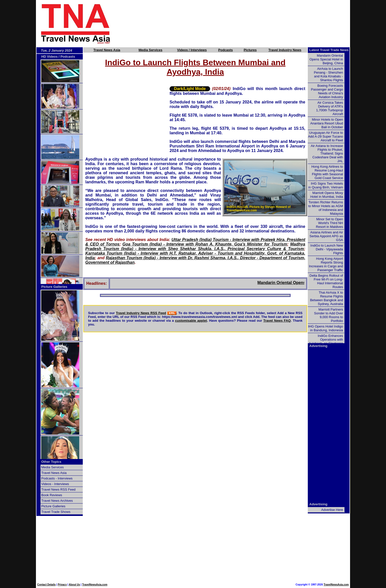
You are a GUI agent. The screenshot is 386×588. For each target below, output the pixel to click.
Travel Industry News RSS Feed (141, 313)
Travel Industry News (285, 50)
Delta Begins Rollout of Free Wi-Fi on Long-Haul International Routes (326, 281)
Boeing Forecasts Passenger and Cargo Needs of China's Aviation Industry (327, 91)
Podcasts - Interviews (57, 478)
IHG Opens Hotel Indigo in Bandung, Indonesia (326, 328)
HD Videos (49, 57)
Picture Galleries (54, 287)
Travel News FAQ (277, 321)
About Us (74, 585)
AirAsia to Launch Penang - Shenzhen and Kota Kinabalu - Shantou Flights (328, 74)
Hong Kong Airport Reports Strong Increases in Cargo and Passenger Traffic (326, 264)
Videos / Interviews (192, 50)
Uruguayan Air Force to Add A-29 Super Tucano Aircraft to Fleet (326, 136)
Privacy (62, 585)
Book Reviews (52, 495)
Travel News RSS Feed (58, 489)
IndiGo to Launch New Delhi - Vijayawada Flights (327, 249)
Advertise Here (332, 510)
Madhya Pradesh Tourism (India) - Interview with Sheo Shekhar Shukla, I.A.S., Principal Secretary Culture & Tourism (195, 246)
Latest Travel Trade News (329, 50)
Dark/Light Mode (190, 89)
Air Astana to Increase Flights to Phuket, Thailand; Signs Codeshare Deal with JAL (327, 153)
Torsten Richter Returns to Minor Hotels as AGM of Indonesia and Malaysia (326, 208)
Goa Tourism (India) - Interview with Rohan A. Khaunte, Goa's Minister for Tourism (205, 244)
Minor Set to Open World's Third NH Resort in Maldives (329, 223)
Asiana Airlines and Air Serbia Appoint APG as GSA (326, 236)
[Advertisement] (239, 24)
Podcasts (226, 50)
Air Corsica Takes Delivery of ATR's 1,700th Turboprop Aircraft (330, 108)
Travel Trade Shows (56, 512)
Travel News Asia (107, 50)
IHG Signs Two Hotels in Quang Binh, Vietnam (326, 185)
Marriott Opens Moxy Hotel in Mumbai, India (327, 195)
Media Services (151, 50)
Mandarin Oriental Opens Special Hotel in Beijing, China (326, 59)
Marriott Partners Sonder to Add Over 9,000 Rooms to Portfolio (329, 315)
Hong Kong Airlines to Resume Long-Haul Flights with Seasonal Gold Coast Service (327, 172)
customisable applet (191, 321)
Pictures (250, 50)
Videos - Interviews (55, 484)
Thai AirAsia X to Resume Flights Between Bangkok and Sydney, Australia (327, 298)
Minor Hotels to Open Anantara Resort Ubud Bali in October (327, 123)
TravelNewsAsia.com (95, 585)
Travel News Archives (57, 501)
